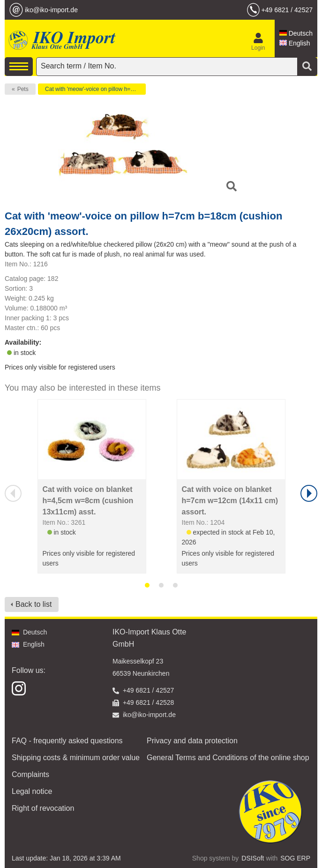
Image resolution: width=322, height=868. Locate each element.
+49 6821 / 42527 (287, 10)
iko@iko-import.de (51, 10)
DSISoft (253, 858)
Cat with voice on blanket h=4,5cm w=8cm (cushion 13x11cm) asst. (88, 501)
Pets (23, 89)
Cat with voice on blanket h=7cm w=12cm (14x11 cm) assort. (230, 501)
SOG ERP (295, 858)
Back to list (34, 604)
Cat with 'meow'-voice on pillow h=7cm (93, 89)
